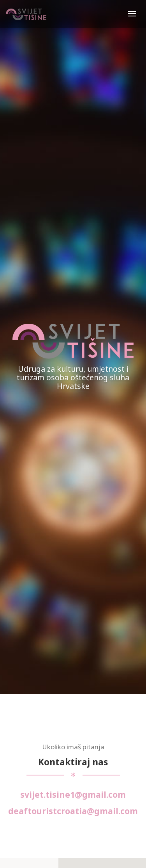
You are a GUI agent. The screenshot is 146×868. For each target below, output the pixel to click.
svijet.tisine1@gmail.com (73, 795)
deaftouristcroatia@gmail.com (73, 811)
